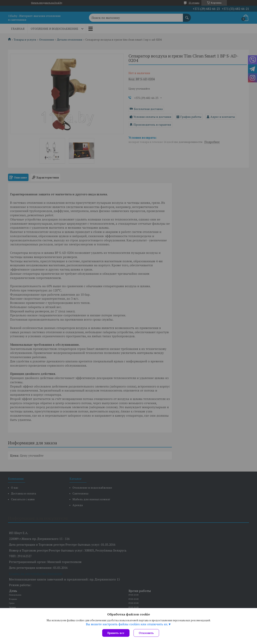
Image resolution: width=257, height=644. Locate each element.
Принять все (116, 633)
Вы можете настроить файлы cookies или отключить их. (127, 624)
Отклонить (146, 633)
